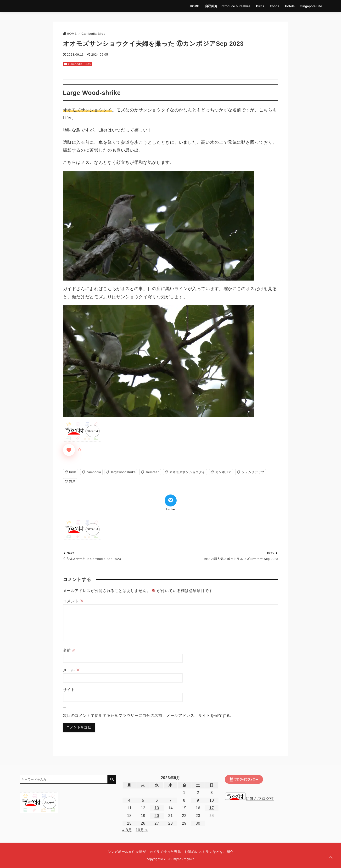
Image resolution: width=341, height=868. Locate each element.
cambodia (94, 472)
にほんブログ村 (249, 799)
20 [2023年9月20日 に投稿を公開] (157, 816)
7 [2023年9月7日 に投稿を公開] (171, 800)
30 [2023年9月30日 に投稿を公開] (198, 823)
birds (73, 472)
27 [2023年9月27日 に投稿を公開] (157, 823)
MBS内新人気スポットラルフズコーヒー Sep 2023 (241, 559)
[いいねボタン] (69, 450)
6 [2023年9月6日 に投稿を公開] (157, 800)
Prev (271, 553)
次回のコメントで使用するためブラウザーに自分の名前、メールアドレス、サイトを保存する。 (149, 716)
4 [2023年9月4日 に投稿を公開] (129, 800)
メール (72, 670)
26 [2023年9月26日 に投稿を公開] (143, 823)
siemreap (152, 472)
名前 (70, 650)
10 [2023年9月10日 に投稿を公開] (212, 800)
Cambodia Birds (79, 64)
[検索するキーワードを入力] (64, 779)
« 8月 (127, 830)
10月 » (142, 830)
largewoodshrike (123, 472)
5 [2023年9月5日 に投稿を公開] (143, 800)
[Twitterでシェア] (171, 500)
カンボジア (224, 472)
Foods (272, 6)
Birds (258, 6)
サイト (69, 690)
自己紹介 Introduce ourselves (226, 6)
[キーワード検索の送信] (112, 779)
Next (70, 553)
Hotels (287, 6)
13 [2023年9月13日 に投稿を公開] (157, 808)
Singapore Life (308, 6)
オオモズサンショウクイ (187, 472)
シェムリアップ (253, 472)
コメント (73, 601)
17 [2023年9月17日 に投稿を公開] (212, 808)
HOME (193, 6)
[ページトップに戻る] (331, 858)
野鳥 (72, 481)
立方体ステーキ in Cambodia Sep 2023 (92, 559)
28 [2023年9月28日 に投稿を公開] (170, 823)
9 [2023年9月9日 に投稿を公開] (198, 800)
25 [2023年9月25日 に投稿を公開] (129, 823)
